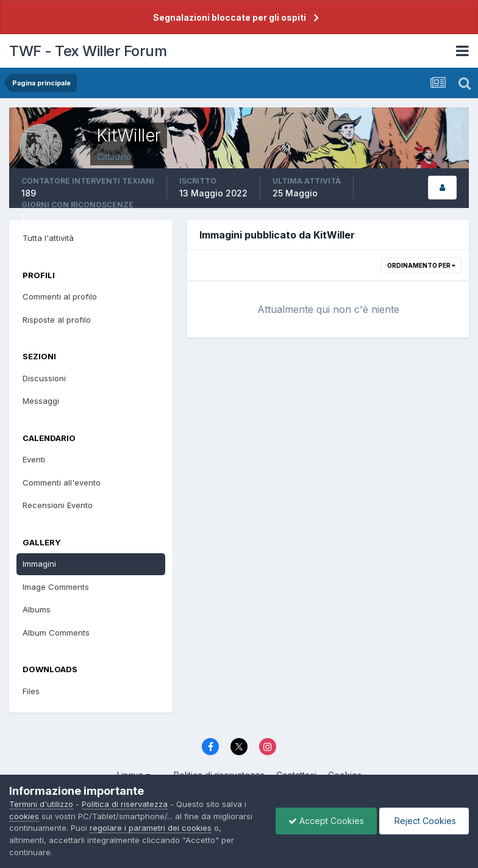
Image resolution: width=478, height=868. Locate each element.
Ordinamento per (421, 265)
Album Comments (56, 633)
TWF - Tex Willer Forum (88, 51)
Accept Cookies (326, 821)
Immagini (39, 564)
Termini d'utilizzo (41, 804)
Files (31, 691)
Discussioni (44, 378)
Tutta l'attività (48, 238)
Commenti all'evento (62, 482)
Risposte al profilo (57, 320)
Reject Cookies (424, 821)
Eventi (34, 459)
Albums (37, 609)
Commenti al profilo (60, 296)
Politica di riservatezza (125, 804)
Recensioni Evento (58, 505)
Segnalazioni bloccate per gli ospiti (230, 17)
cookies (24, 816)
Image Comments (56, 587)
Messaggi (41, 401)
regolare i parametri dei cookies (151, 828)
